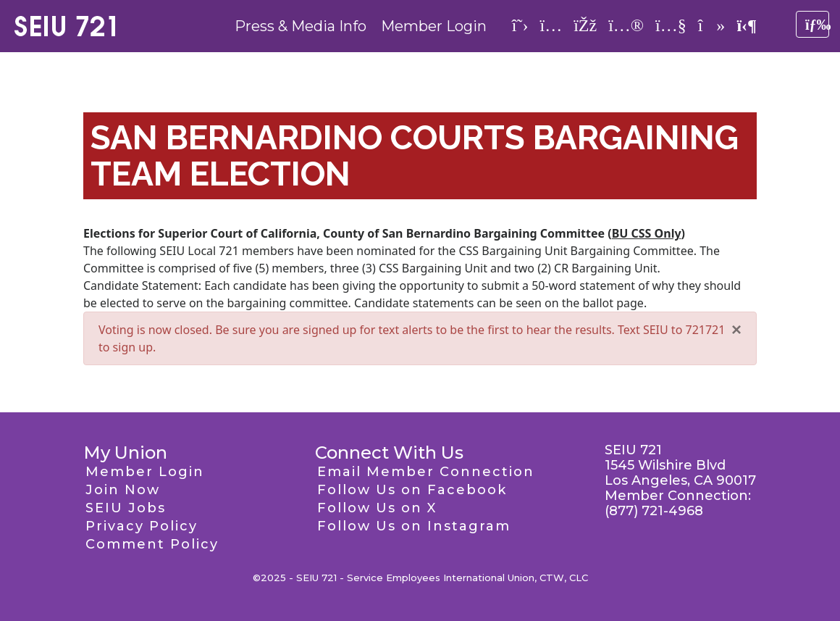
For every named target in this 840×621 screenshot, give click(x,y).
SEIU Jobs (126, 508)
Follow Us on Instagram (414, 526)
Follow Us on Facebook (412, 490)
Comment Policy (152, 544)
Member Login (434, 26)
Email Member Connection (426, 472)
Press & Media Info (301, 26)
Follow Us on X (377, 508)
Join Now (123, 490)
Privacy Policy (142, 526)
